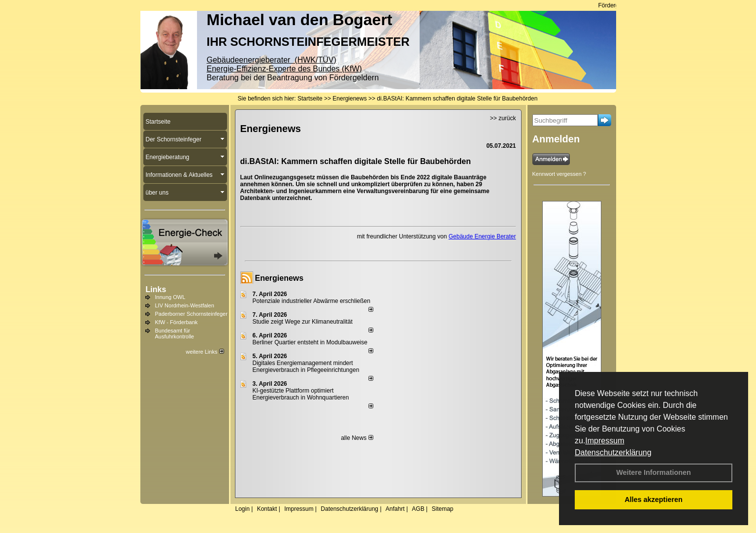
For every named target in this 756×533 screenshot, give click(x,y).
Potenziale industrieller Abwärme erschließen (312, 301)
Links (156, 289)
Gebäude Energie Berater (482, 236)
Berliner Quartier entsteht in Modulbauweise (310, 342)
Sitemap (442, 509)
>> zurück (503, 118)
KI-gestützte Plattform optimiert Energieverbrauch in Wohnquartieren (301, 394)
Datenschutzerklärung (613, 452)
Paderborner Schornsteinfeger (191, 314)
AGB (418, 509)
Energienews (279, 278)
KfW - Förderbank (177, 322)
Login (243, 509)
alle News (357, 438)
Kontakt (267, 509)
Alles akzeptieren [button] (654, 500)
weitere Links (205, 352)
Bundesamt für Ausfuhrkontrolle (175, 333)
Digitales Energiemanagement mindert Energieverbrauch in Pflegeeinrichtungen (306, 366)
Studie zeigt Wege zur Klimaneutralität (303, 322)
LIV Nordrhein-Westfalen (185, 305)
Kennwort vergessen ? (559, 174)
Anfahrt (395, 509)
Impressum (605, 441)
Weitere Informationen (654, 472)
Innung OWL (170, 297)
